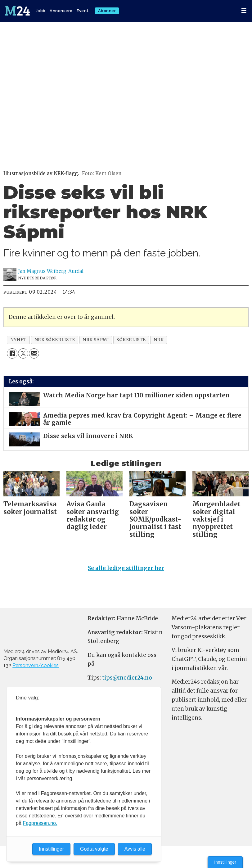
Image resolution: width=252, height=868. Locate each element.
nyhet (18, 340)
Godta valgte (94, 849)
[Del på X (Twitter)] (23, 353)
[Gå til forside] (17, 11)
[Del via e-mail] (34, 353)
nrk (159, 340)
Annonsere (61, 11)
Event (83, 11)
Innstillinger (225, 862)
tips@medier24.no (127, 678)
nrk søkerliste (55, 340)
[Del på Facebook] (12, 353)
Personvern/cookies (36, 665)
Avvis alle (135, 849)
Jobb (41, 11)
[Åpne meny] (244, 11)
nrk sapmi (96, 340)
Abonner (107, 11)
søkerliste (131, 340)
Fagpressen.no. (40, 823)
